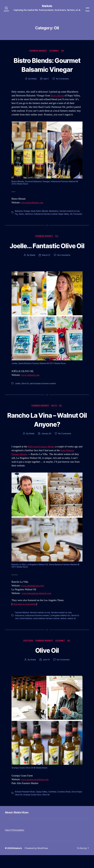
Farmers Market (38, 51)
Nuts (55, 418)
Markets (47, 6)
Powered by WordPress (37, 861)
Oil (64, 51)
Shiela (34, 79)
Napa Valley (64, 214)
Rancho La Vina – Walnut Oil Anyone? (47, 432)
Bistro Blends (58, 96)
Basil (33, 211)
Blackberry (54, 211)
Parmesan (19, 217)
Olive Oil (25, 396)
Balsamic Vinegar (23, 211)
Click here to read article (25, 617)
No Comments (63, 79)
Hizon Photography (15, 843)
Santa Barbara (26, 631)
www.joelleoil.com (31, 388)
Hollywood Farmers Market (42, 459)
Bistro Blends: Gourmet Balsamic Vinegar (47, 65)
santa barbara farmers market (44, 396)
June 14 (46, 673)
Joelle (18, 396)
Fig (16, 214)
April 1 (46, 79)
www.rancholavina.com (33, 598)
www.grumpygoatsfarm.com (36, 792)
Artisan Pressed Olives (25, 805)
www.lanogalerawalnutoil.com (37, 606)
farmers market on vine (62, 625)
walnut (64, 631)
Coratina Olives (65, 805)
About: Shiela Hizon (18, 825)
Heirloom (29, 214)
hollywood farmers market (46, 214)
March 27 (46, 268)
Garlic (21, 214)
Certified (27, 653)
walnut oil (72, 631)
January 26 (46, 446)
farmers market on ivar (70, 211)
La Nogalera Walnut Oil (60, 628)
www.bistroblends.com (33, 203)
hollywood (20, 628)
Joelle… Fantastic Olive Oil (47, 253)
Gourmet (55, 51)
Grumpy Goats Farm (38, 808)
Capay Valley (42, 805)
